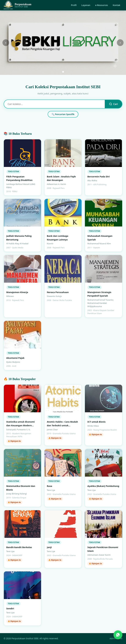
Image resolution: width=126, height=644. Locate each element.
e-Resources (101, 5)
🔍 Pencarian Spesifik (63, 114)
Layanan (86, 5)
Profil (74, 5)
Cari (113, 104)
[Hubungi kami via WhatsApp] (118, 635)
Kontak (116, 5)
